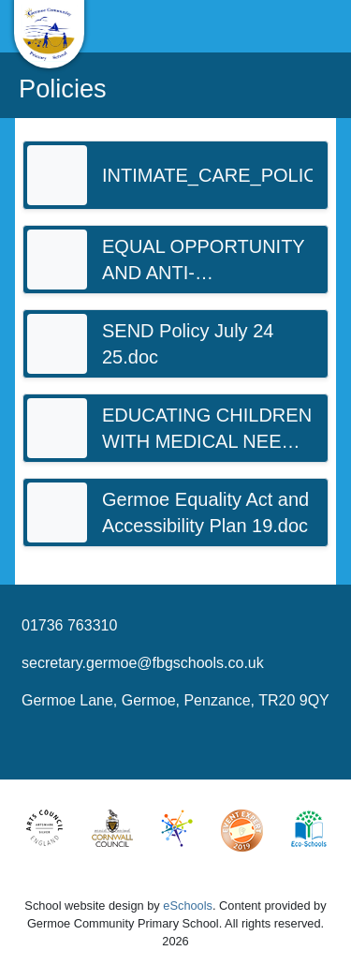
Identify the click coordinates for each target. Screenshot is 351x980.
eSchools (188, 906)
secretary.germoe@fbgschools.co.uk (143, 663)
